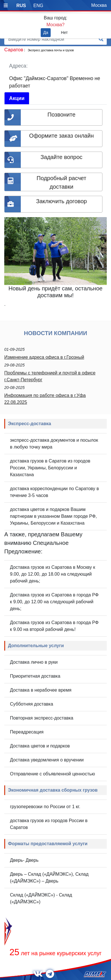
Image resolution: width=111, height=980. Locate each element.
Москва (99, 5)
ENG (38, 6)
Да (46, 32)
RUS (21, 6)
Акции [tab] (17, 98)
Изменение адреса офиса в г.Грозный (44, 357)
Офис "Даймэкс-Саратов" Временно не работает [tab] (55, 82)
